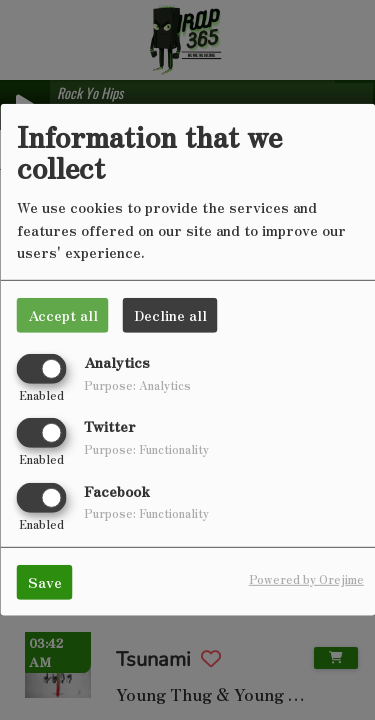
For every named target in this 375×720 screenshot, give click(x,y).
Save (45, 581)
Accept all (63, 315)
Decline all (170, 315)
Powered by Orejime (306, 578)
